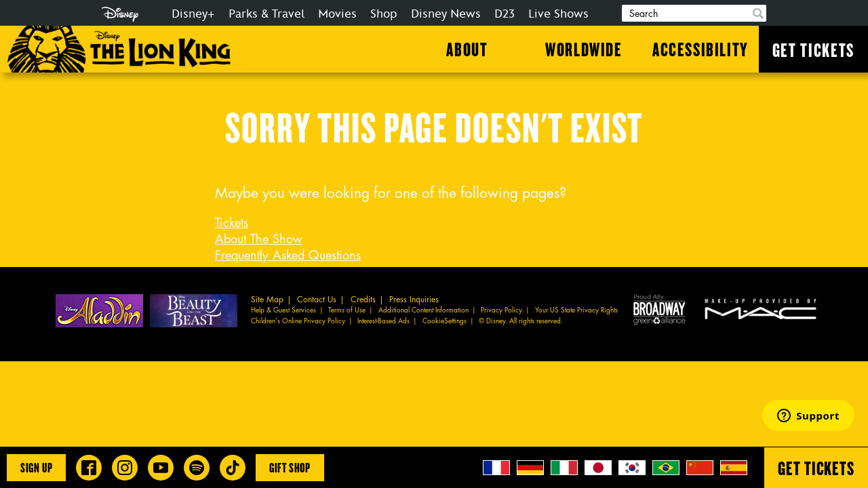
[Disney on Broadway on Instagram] (125, 468)
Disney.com (120, 14)
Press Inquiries (414, 300)
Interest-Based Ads (383, 321)
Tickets (232, 223)
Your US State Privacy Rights (576, 310)
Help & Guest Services (283, 310)
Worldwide (584, 49)
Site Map (267, 300)
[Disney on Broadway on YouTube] (161, 468)
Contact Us (317, 300)
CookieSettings (445, 321)
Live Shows (558, 14)
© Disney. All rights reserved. (521, 321)
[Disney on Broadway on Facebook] (89, 468)
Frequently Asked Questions (288, 256)
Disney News (446, 14)
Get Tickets (813, 49)
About (467, 49)
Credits (363, 300)
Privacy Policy (501, 310)
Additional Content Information (423, 310)
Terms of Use (347, 310)
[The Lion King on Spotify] (197, 468)
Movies (337, 14)
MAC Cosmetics (762, 309)
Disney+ (193, 14)
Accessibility (701, 49)
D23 (505, 14)
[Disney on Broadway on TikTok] (233, 468)
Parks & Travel (267, 14)
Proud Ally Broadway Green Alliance (659, 309)
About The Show (259, 239)
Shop (384, 14)
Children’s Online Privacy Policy (298, 321)
